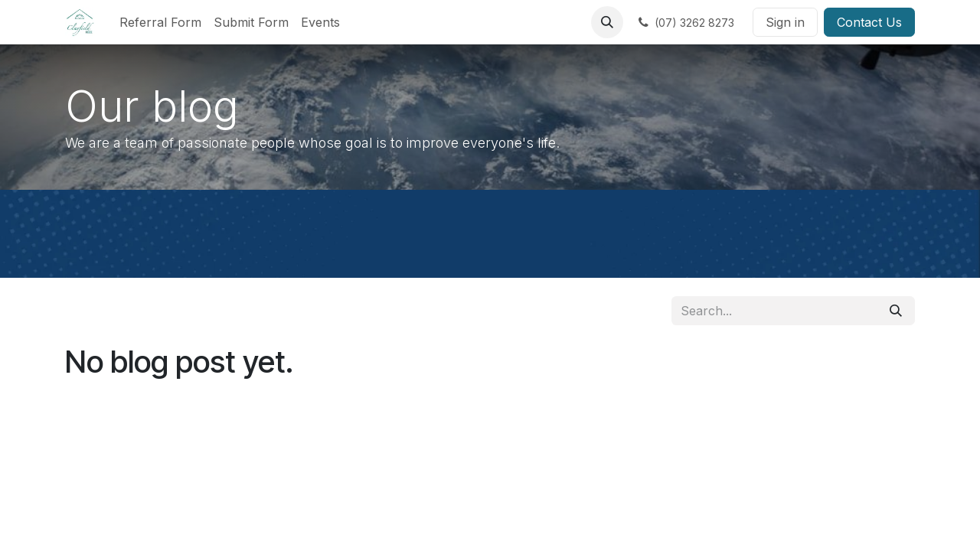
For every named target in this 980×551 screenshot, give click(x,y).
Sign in (785, 22)
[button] (607, 22)
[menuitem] (160, 22)
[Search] (896, 311)
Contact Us (869, 22)
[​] (685, 22)
